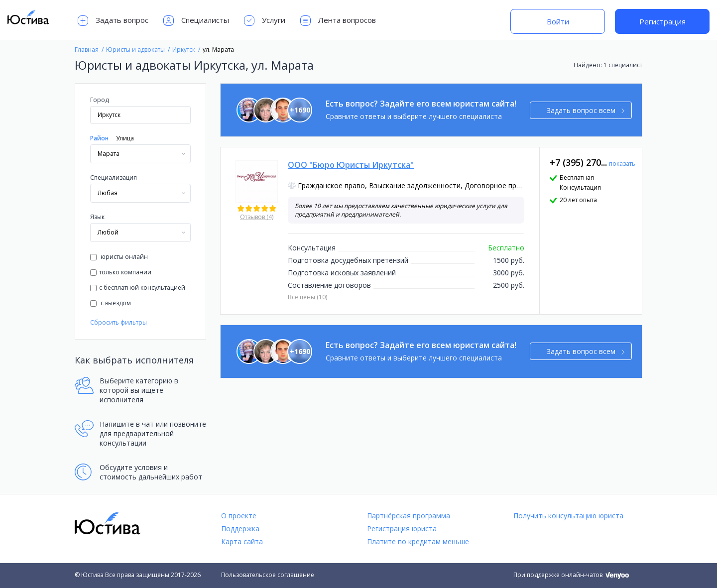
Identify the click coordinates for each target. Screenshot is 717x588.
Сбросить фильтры (119, 322)
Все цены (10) (307, 297)
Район (99, 138)
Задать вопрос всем (586, 110)
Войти (558, 21)
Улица (125, 138)
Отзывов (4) (257, 217)
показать (622, 164)
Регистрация (662, 21)
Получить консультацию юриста (568, 516)
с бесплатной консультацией (138, 288)
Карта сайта (242, 541)
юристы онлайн (119, 257)
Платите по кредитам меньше (418, 541)
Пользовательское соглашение (268, 575)
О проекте (239, 516)
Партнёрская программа (409, 516)
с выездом (111, 303)
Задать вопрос (113, 21)
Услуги (265, 21)
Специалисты (196, 21)
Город (99, 100)
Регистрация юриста (402, 529)
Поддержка (240, 529)
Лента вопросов (338, 21)
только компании (121, 272)
